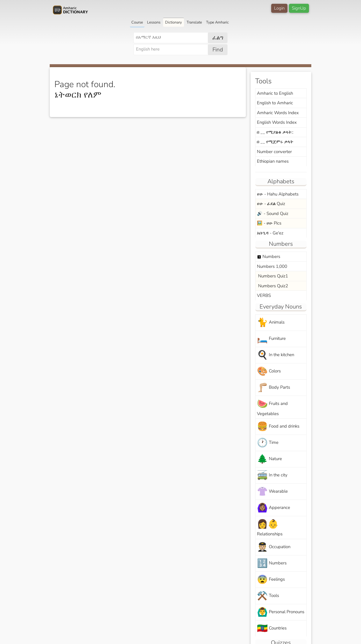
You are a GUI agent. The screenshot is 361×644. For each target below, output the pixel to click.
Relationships (270, 528)
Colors (269, 371)
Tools (268, 596)
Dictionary (174, 22)
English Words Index (277, 122)
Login (279, 8)
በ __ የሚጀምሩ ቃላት (275, 142)
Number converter (274, 152)
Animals (271, 323)
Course (137, 22)
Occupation (274, 547)
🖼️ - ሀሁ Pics (269, 223)
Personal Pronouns (281, 612)
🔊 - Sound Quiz (273, 214)
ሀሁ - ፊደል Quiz (271, 204)
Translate (194, 22)
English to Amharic (275, 103)
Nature (269, 459)
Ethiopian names (273, 161)
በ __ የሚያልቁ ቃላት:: (275, 132)
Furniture (271, 339)
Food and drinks (278, 427)
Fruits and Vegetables (272, 407)
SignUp (299, 8)
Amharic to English (275, 93)
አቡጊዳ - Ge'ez (270, 233)
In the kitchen (276, 355)
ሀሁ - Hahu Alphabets (278, 194)
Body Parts (274, 388)
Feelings (271, 580)
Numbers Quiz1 (272, 276)
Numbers (269, 256)
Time (268, 443)
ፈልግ (218, 38)
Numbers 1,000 (272, 266)
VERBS (264, 295)
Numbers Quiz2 (272, 286)
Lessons (154, 22)
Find (218, 50)
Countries (272, 628)
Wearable (272, 492)
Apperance (274, 508)
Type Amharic (217, 22)
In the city (272, 475)
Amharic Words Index (278, 113)
